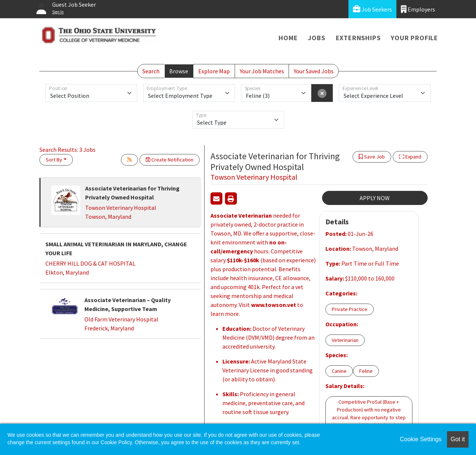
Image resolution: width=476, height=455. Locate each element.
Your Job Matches (262, 71)
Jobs (316, 38)
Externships (358, 38)
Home (288, 38)
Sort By (54, 160)
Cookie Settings (421, 439)
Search (151, 71)
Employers (418, 9)
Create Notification (170, 160)
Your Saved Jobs (314, 71)
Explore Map (214, 71)
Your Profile (414, 38)
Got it (458, 439)
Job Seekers (372, 9)
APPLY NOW (375, 198)
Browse (179, 71)
